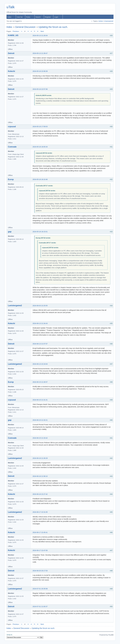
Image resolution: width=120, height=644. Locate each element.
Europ (11, 179)
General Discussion (25, 27)
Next (42, 31)
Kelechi (11, 71)
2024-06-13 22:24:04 (40, 364)
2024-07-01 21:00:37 (40, 607)
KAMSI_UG (13, 35)
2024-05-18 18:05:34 (40, 147)
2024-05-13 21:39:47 (40, 53)
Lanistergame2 (15, 306)
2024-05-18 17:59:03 (40, 127)
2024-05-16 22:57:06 (40, 89)
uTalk (11, 7)
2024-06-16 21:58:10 (40, 476)
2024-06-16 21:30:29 (40, 458)
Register (48, 17)
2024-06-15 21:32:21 (40, 420)
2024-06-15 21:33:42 (40, 438)
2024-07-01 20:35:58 (40, 589)
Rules (28, 17)
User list (20, 17)
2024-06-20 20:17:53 (40, 571)
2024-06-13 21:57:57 (40, 344)
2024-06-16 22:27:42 (40, 494)
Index (9, 17)
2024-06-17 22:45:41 (40, 532)
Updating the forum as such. (53, 27)
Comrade (12, 147)
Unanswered (109, 21)
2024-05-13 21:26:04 (40, 36)
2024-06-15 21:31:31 (40, 400)
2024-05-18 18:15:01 (40, 232)
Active (101, 21)
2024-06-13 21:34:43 (40, 323)
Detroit (11, 53)
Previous (16, 31)
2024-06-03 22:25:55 (40, 306)
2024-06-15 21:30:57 (40, 382)
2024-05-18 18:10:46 (40, 179)
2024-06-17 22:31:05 (40, 512)
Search (38, 17)
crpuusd (12, 127)
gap (10, 232)
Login (56, 17)
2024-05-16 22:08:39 (40, 71)
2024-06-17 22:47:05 (40, 550)
